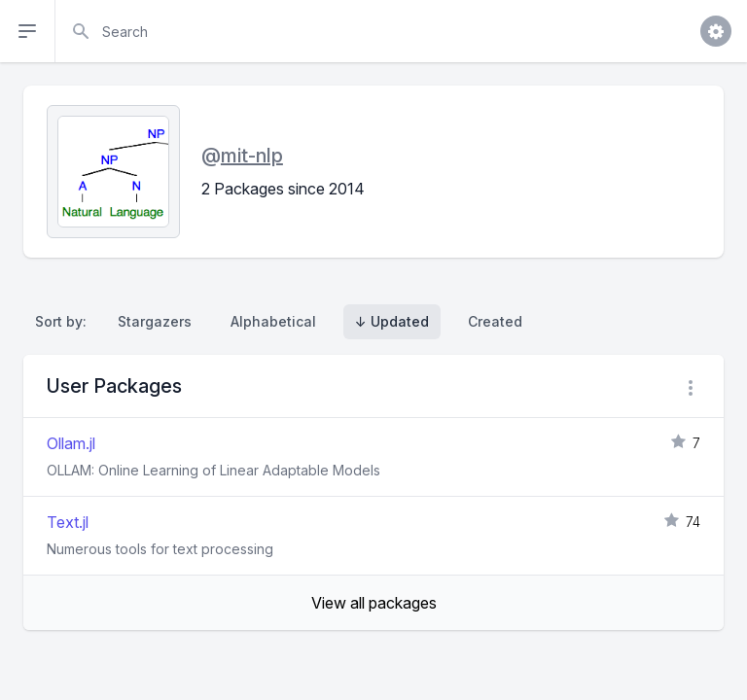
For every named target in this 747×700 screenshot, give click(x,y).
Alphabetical (273, 321)
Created (495, 321)
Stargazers (155, 321)
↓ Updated (392, 321)
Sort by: (65, 321)
